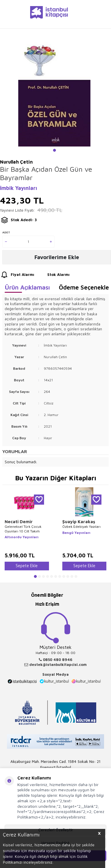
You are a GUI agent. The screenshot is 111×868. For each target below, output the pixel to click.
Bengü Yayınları (76, 533)
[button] (54, 150)
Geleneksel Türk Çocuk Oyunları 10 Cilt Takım (23, 529)
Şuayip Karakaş (79, 522)
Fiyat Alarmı (17, 275)
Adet (6, 232)
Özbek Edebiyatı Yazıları (81, 527)
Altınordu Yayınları (22, 537)
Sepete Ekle (27, 566)
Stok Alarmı (53, 275)
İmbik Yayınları (19, 188)
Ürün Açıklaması (27, 287)
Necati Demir (19, 522)
